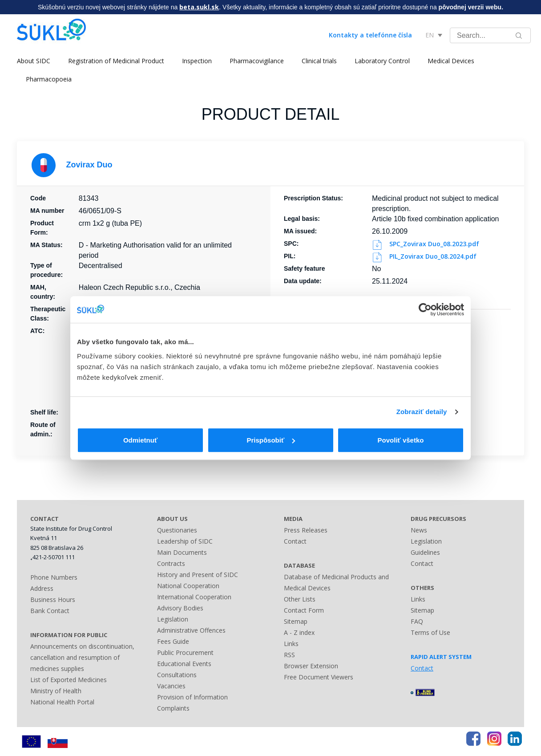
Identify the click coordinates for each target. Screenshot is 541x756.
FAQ (417, 621)
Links (291, 644)
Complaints (173, 708)
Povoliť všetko (401, 440)
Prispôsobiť (271, 440)
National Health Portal (62, 702)
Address (42, 588)
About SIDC (34, 61)
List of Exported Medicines (69, 680)
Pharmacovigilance (257, 61)
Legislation (173, 619)
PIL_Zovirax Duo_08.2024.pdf (425, 256)
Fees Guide (173, 641)
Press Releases (306, 530)
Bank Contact (50, 611)
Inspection (197, 61)
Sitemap (296, 621)
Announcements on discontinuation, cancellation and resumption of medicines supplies (82, 657)
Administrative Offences (191, 630)
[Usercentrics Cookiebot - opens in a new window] (425, 309)
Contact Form (304, 610)
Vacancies (171, 686)
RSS (289, 655)
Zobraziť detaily (422, 412)
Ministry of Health (56, 691)
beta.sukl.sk (199, 7)
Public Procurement (185, 652)
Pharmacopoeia (49, 79)
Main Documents (182, 552)
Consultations (177, 675)
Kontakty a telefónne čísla (370, 35)
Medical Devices (451, 61)
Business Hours (53, 600)
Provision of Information (192, 697)
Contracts (171, 563)
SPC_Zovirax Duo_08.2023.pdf (426, 244)
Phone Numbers (54, 577)
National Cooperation (188, 586)
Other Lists (300, 599)
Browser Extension (311, 666)
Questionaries (177, 530)
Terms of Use (430, 632)
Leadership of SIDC (185, 541)
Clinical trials (319, 61)
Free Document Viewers (319, 677)
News (419, 530)
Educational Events (184, 664)
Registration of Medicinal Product (116, 61)
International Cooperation (194, 597)
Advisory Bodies (180, 608)
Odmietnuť (140, 440)
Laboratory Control (382, 61)
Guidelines (425, 552)
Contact (295, 541)
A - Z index (299, 632)
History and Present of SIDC (198, 575)
